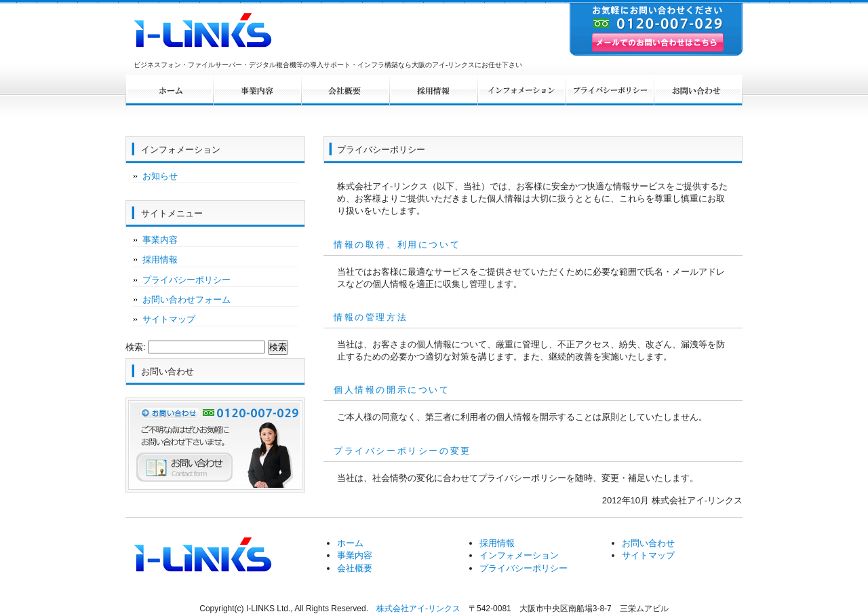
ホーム (170, 90)
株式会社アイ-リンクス (418, 609)
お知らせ (160, 176)
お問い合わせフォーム (186, 300)
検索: (136, 347)
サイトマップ (169, 319)
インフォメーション (522, 90)
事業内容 (258, 90)
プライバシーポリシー (610, 90)
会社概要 (346, 90)
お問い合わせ (698, 90)
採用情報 (434, 90)
